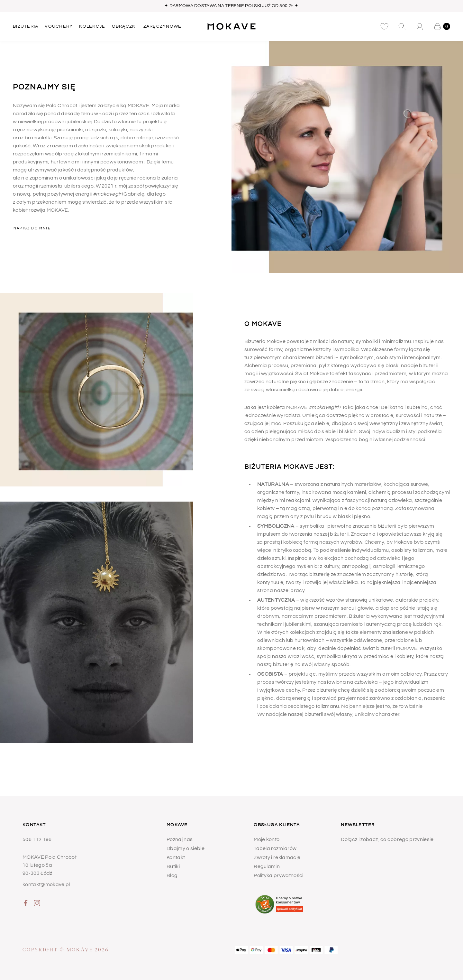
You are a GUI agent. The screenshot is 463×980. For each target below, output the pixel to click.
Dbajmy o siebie (186, 848)
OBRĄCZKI (124, 26)
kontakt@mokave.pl (46, 884)
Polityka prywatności (278, 875)
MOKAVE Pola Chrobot (50, 857)
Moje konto (267, 839)
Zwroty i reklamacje (277, 857)
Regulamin (267, 866)
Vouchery (59, 26)
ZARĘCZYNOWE (163, 26)
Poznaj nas (180, 839)
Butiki (173, 866)
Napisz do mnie (32, 228)
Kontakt (176, 857)
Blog (172, 875)
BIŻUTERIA (26, 26)
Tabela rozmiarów (275, 848)
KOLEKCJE (92, 26)
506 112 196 (37, 839)
